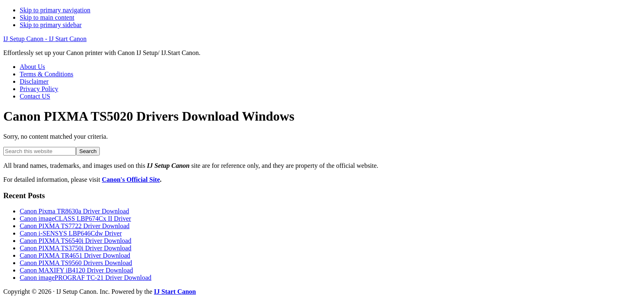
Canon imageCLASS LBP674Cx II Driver (75, 218)
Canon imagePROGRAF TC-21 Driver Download (86, 278)
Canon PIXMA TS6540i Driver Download (76, 241)
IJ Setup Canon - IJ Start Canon (45, 39)
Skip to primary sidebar (51, 25)
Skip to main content (47, 17)
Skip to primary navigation (55, 10)
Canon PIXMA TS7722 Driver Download (75, 226)
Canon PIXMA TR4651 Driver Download (75, 255)
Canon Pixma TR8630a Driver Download (74, 211)
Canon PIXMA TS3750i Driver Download (76, 248)
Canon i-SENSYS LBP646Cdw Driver (71, 233)
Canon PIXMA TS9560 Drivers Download (76, 263)
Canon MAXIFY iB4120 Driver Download (76, 270)
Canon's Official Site (131, 180)
